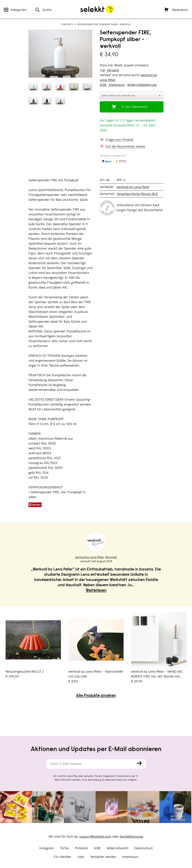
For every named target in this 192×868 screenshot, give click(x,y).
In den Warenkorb (134, 107)
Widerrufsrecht (117, 848)
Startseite (67, 25)
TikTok (64, 848)
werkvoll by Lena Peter (133, 187)
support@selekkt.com (95, 837)
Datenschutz (144, 848)
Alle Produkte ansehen (96, 696)
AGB (97, 848)
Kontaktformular (132, 837)
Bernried (111, 557)
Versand (113, 70)
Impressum (130, 857)
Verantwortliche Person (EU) (137, 194)
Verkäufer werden (103, 857)
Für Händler (62, 857)
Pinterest (81, 848)
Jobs (81, 857)
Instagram (47, 848)
